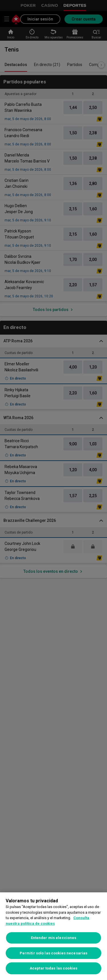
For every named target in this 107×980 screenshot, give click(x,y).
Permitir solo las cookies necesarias (54, 953)
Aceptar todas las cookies (53, 968)
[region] (53, 936)
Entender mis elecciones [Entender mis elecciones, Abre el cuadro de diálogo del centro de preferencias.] (54, 938)
